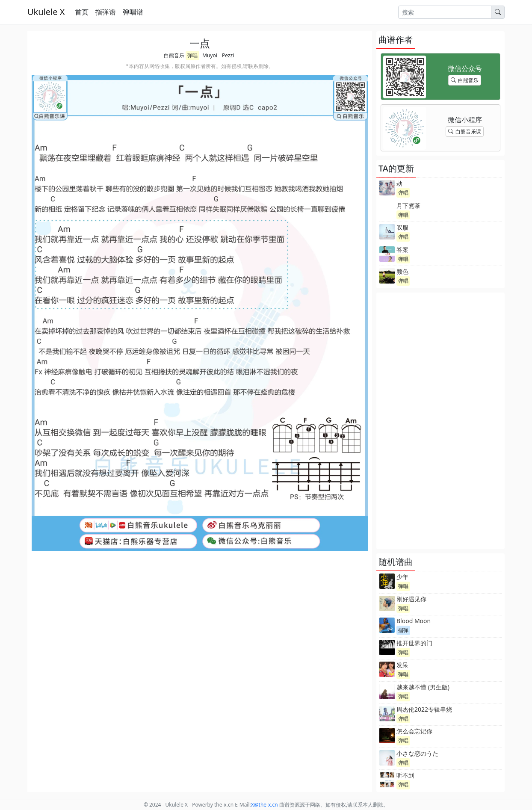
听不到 (405, 775)
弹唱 (192, 55)
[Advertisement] (440, 421)
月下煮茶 (408, 205)
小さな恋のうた (417, 753)
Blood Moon (414, 621)
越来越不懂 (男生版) (423, 687)
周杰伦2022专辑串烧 (424, 709)
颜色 (402, 271)
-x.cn (265, 805)
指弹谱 (106, 12)
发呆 (402, 665)
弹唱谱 (133, 12)
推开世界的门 (414, 643)
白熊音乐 (174, 55)
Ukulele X (46, 12)
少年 (402, 577)
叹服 (402, 227)
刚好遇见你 (411, 599)
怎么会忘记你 (414, 731)
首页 (82, 12)
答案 (402, 250)
